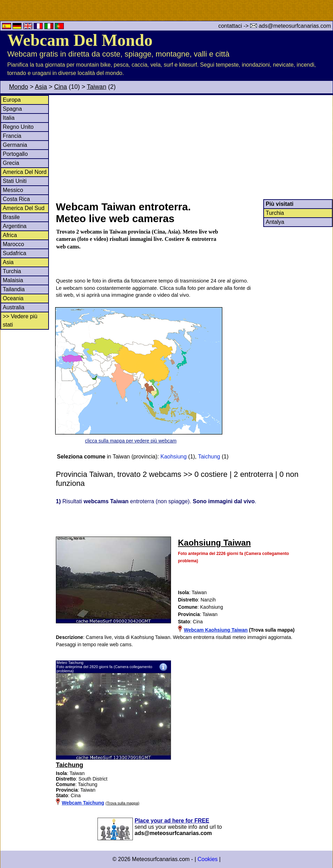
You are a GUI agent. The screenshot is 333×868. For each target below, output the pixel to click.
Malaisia (13, 280)
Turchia (12, 271)
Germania (15, 145)
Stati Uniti (15, 181)
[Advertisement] (194, 147)
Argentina (15, 226)
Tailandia (14, 289)
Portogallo (15, 154)
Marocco (13, 244)
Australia (14, 307)
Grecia (11, 163)
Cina (61, 87)
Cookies (207, 859)
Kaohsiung (173, 457)
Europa (12, 100)
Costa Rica (16, 199)
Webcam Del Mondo (80, 40)
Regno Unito (18, 127)
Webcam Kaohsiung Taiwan (216, 630)
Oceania (13, 298)
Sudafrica (15, 253)
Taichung (209, 457)
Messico (13, 190)
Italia (9, 118)
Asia (41, 87)
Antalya (275, 222)
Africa (10, 235)
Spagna (12, 109)
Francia (12, 136)
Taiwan (96, 87)
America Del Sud (24, 208)
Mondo (19, 87)
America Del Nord (25, 172)
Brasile (11, 217)
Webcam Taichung (83, 803)
